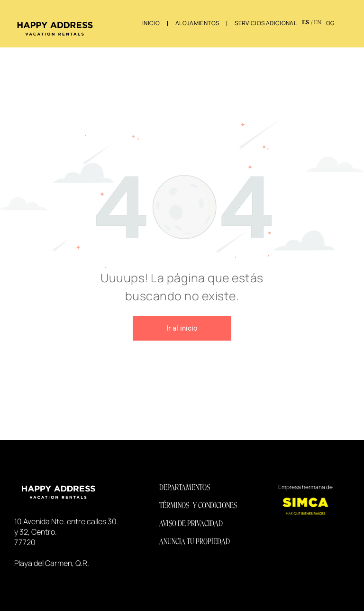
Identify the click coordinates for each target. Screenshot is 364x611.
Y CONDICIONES (215, 505)
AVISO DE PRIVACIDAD (191, 523)
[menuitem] (152, 23)
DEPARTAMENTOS (185, 487)
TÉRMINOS (174, 505)
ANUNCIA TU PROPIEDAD (195, 542)
